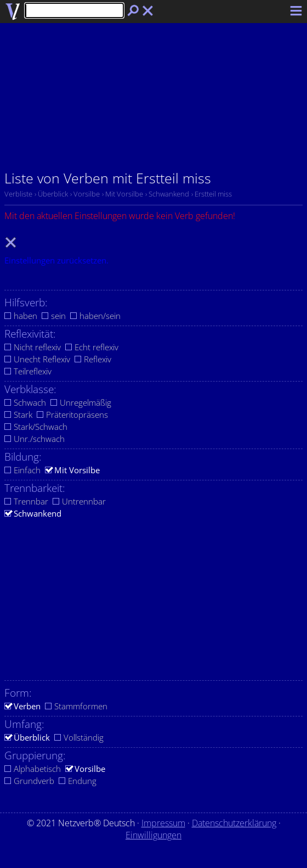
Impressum (163, 823)
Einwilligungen (153, 835)
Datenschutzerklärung (234, 823)
